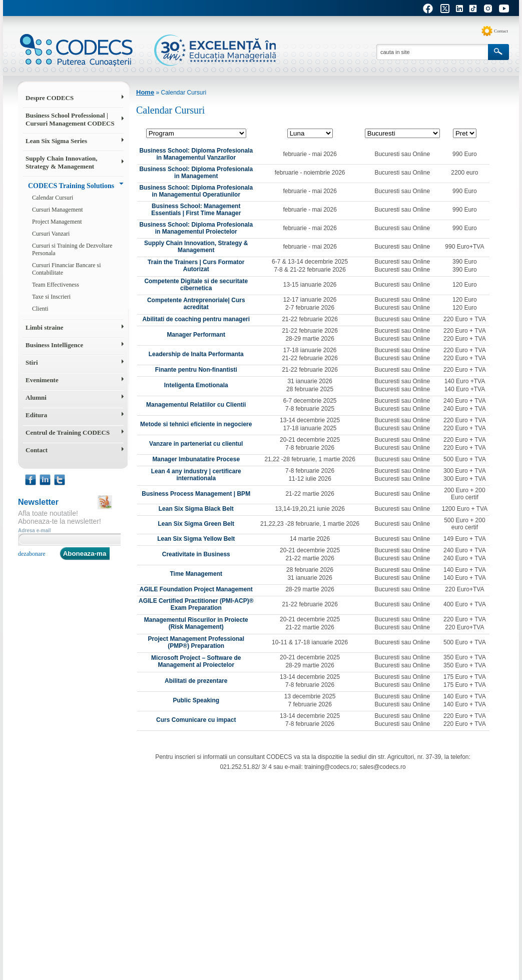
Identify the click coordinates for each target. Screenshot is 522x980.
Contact (501, 31)
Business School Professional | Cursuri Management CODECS (70, 119)
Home (145, 92)
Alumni (36, 397)
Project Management (57, 222)
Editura (36, 415)
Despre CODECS (50, 98)
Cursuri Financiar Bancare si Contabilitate (67, 269)
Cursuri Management (58, 210)
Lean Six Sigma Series (56, 141)
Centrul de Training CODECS (68, 432)
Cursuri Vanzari (51, 234)
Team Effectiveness (56, 285)
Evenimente (42, 380)
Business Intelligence (54, 345)
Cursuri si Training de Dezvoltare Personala (72, 249)
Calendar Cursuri (53, 198)
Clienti (40, 309)
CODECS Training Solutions (71, 186)
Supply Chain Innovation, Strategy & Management (61, 162)
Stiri (32, 362)
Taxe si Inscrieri (51, 297)
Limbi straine (44, 327)
